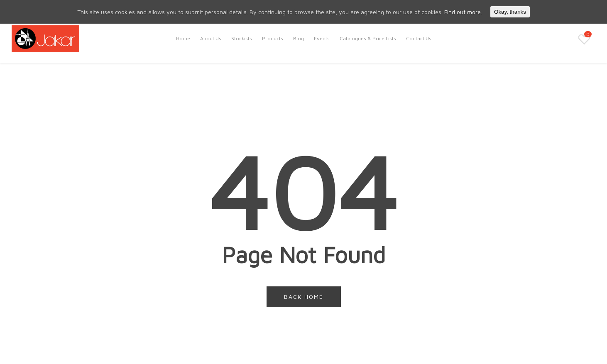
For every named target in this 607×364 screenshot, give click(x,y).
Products (273, 38)
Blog (299, 38)
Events (322, 38)
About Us (211, 38)
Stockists (242, 38)
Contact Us (419, 38)
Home (183, 38)
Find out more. (463, 12)
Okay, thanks (510, 12)
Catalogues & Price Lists (368, 38)
